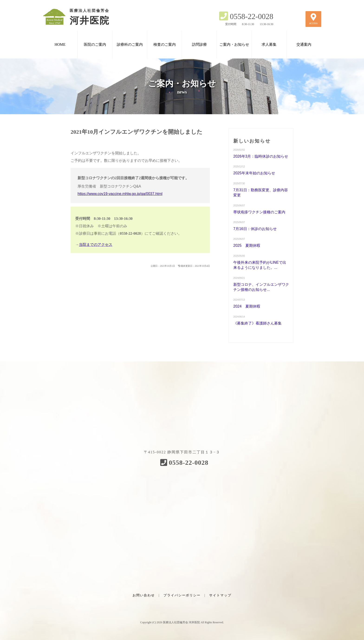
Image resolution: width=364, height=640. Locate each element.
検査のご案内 (165, 44)
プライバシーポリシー (182, 595)
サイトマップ (220, 595)
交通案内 (304, 44)
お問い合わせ (144, 595)
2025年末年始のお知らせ (254, 173)
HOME (60, 44)
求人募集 (269, 44)
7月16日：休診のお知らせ (255, 229)
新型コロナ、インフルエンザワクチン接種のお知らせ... (261, 287)
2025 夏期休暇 (247, 245)
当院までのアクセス (96, 245)
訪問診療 (199, 44)
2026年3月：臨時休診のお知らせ (261, 156)
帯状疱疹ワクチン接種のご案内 (259, 212)
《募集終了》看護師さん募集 (257, 323)
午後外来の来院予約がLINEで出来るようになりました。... (260, 265)
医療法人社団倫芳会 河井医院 (181, 622)
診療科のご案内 (130, 44)
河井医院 (82, 17)
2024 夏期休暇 (247, 306)
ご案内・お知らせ (234, 44)
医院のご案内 (95, 44)
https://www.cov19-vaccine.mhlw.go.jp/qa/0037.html (120, 194)
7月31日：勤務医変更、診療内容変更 (261, 193)
